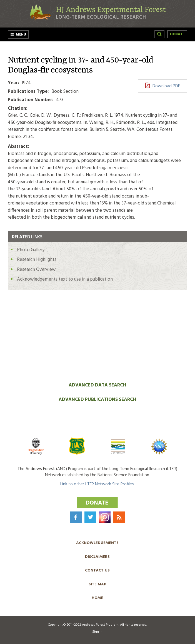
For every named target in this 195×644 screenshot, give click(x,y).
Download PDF (166, 86)
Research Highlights (37, 260)
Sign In (97, 632)
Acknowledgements (97, 543)
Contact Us (97, 571)
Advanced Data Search (97, 385)
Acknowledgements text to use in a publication (65, 279)
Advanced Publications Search (97, 400)
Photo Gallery (31, 250)
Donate (177, 34)
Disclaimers (97, 557)
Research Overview (36, 270)
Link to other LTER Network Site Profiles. (97, 484)
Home (97, 598)
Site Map (97, 584)
